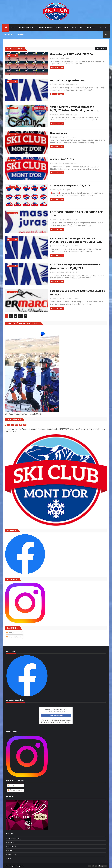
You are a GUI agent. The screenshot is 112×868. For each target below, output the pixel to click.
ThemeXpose (18, 865)
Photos (102, 28)
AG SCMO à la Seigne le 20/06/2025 (63, 185)
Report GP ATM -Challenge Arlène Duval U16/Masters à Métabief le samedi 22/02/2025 (73, 239)
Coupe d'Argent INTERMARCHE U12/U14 (64, 54)
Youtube (91, 28)
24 (21, 315)
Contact (21, 35)
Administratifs (26, 28)
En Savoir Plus (101, 49)
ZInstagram (12, 854)
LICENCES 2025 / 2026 (55, 159)
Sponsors (9, 35)
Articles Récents (15, 49)
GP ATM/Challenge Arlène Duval (61, 80)
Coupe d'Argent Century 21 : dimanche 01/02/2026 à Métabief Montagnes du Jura (72, 108)
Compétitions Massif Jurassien (52, 28)
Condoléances (51, 133)
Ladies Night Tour (14, 838)
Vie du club (77, 28)
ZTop (10, 858)
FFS (13, 28)
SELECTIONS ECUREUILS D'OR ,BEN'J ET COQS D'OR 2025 (72, 211)
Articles (10, 632)
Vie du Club (13, 56)
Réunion (11, 841)
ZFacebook (11, 160)
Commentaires (14, 636)
